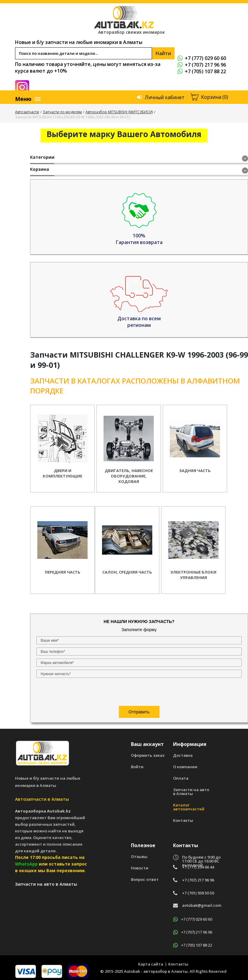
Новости (140, 865)
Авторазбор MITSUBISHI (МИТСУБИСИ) (119, 112)
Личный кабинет (165, 97)
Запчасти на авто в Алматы (191, 789)
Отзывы (139, 854)
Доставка (183, 752)
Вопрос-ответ (145, 877)
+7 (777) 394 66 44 (198, 864)
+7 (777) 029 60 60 (202, 58)
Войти (137, 764)
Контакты (183, 817)
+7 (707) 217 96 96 (202, 65)
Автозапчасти (27, 112)
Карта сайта (151, 961)
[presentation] (73, 261)
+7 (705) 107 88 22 (202, 71)
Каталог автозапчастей (189, 804)
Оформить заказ (148, 752)
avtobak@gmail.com (202, 903)
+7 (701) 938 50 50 (198, 890)
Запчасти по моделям (62, 112)
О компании (185, 764)
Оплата (181, 775)
